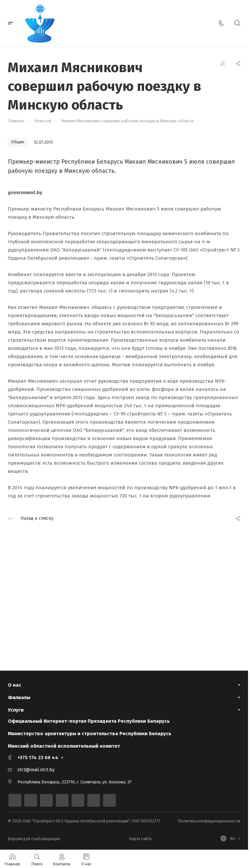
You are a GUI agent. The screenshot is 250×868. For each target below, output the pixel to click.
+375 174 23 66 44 (38, 757)
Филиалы (19, 697)
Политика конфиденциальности (209, 821)
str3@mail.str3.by (36, 770)
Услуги (16, 710)
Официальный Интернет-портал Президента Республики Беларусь (89, 721)
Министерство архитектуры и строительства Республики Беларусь (90, 734)
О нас (15, 684)
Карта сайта (140, 839)
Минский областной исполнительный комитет (64, 746)
